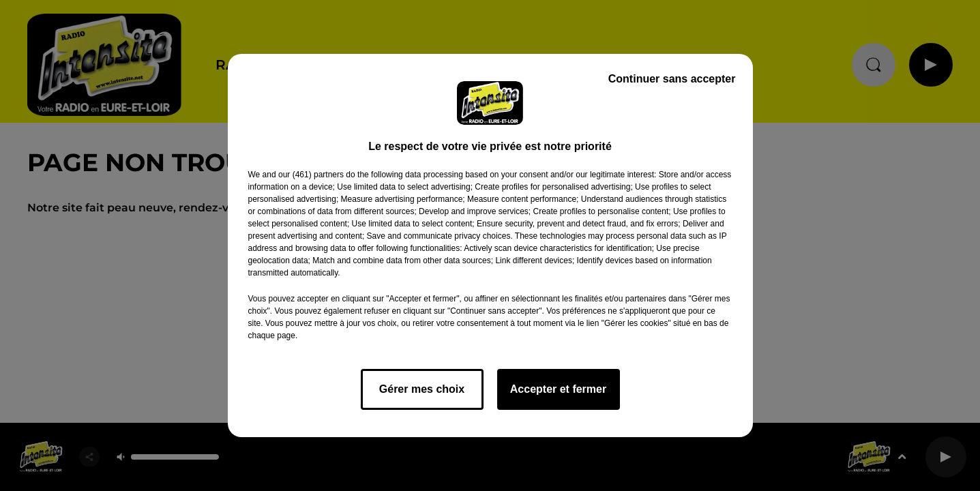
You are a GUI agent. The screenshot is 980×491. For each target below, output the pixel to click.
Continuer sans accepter (672, 79)
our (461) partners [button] (311, 175)
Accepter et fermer (558, 389)
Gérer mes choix (422, 389)
